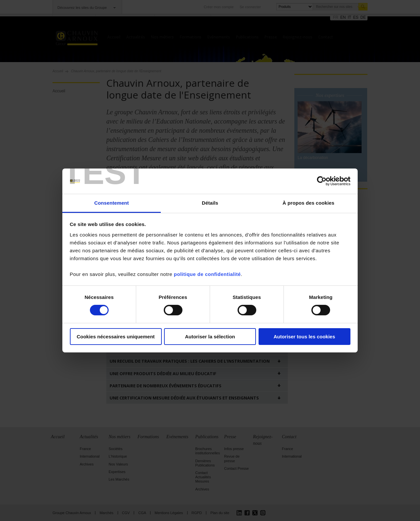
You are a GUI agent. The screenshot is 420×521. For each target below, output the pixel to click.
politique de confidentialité (207, 274)
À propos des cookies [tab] (308, 203)
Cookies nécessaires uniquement (116, 337)
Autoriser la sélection (210, 337)
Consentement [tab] (111, 203)
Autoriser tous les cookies (304, 337)
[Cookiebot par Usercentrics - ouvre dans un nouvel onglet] (322, 181)
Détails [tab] (210, 203)
